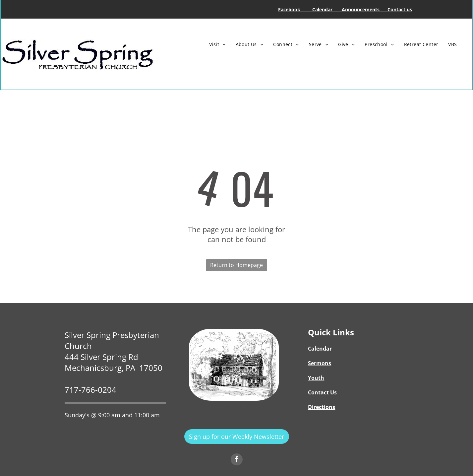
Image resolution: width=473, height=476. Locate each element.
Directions (322, 407)
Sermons (320, 363)
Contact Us (322, 392)
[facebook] (237, 460)
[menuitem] (217, 44)
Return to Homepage (236, 265)
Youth (316, 378)
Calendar (320, 349)
